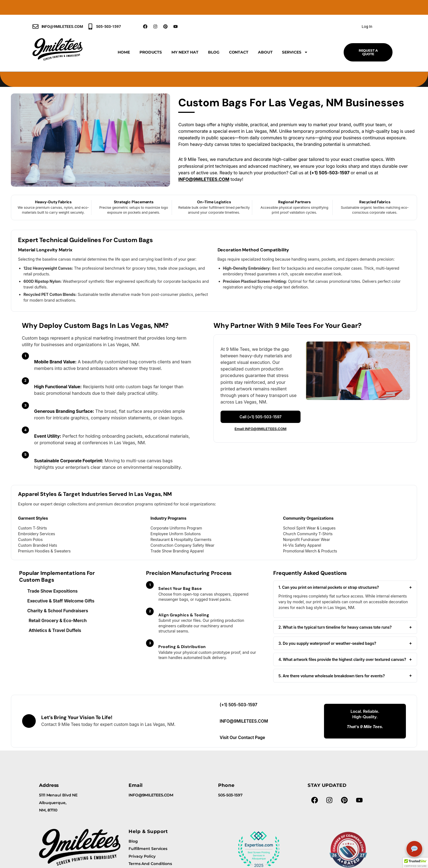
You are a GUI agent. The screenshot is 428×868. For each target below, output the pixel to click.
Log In (367, 27)
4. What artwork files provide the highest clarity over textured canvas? (345, 659)
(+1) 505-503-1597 (239, 705)
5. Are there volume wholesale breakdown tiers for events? (345, 676)
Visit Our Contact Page (242, 738)
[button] (415, 863)
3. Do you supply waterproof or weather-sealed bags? (345, 643)
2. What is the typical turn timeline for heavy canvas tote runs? (345, 627)
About (265, 52)
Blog (214, 52)
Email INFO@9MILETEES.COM (260, 429)
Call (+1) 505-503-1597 (260, 417)
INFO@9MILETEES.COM (204, 179)
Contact (239, 52)
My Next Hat (185, 52)
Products (151, 52)
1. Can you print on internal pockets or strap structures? (345, 587)
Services (295, 52)
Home (124, 52)
